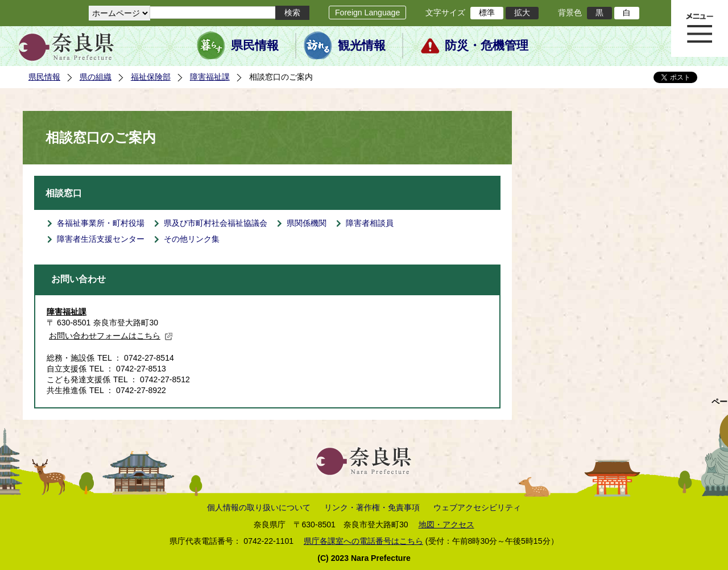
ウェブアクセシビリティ (477, 507)
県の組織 (96, 77)
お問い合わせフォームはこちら (111, 336)
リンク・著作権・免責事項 (372, 507)
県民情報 (255, 46)
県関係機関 (307, 223)
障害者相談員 (370, 223)
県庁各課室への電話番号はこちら (363, 541)
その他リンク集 (192, 239)
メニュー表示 (700, 28)
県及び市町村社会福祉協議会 (216, 223)
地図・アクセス (446, 524)
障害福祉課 (210, 77)
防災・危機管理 (487, 46)
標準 (487, 13)
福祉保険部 (151, 77)
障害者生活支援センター (101, 239)
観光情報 (362, 46)
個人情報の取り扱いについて (259, 507)
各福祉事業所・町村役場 (101, 223)
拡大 (522, 13)
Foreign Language (367, 13)
